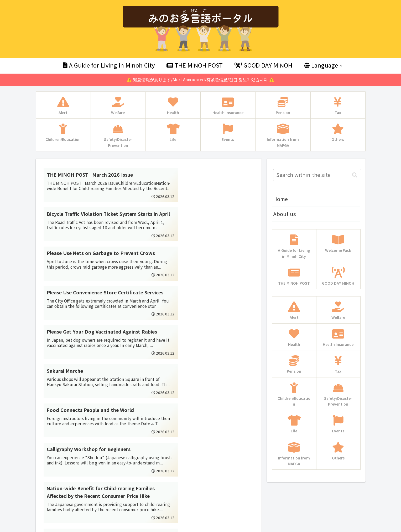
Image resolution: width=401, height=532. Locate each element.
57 (163, 472)
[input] (317, 175)
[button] (355, 175)
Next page (149, 451)
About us (285, 214)
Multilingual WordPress (29, 527)
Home (280, 199)
